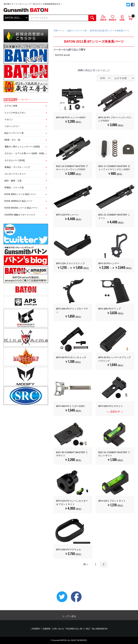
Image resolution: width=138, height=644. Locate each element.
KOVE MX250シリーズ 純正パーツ (21, 208)
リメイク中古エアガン (15, 113)
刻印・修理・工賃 (13, 181)
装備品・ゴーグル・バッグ (17, 167)
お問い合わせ (58, 629)
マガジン (9, 120)
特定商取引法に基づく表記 (78, 629)
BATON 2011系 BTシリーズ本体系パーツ (110, 31)
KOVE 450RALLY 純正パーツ (18, 201)
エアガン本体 (11, 106)
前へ (86, 564)
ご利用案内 (35, 629)
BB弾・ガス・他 (12, 140)
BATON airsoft (63, 55)
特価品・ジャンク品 (14, 187)
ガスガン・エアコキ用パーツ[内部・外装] (24, 153)
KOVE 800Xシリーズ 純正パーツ (20, 194)
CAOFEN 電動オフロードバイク (20, 215)
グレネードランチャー (15, 174)
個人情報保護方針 (100, 629)
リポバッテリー (12, 126)
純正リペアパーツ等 (14, 133)
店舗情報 (46, 629)
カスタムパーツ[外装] (15, 160)
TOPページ (59, 31)
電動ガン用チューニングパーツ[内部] (22, 147)
